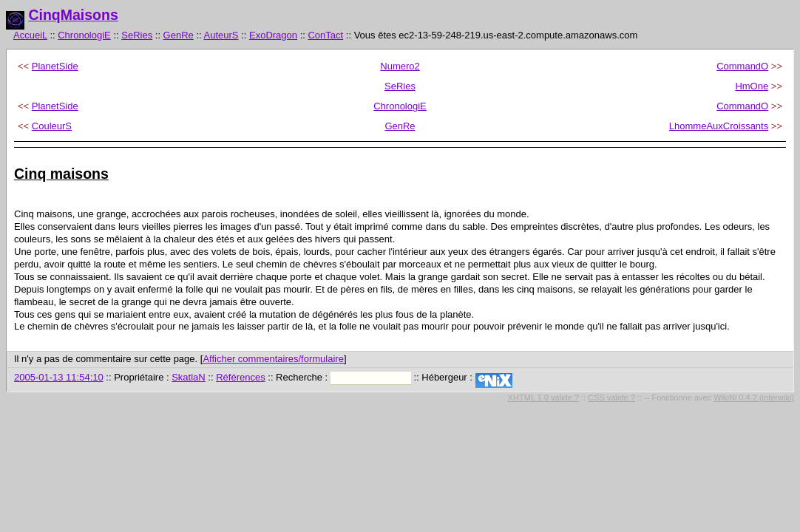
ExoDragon (273, 35)
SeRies (137, 35)
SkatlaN (189, 377)
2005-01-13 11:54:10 (59, 377)
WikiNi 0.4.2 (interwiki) (754, 398)
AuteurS (221, 35)
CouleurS (52, 126)
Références (240, 377)
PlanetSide (55, 66)
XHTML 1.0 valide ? (543, 398)
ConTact (325, 35)
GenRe (179, 35)
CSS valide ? (611, 398)
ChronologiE (84, 35)
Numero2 (400, 66)
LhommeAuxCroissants (719, 126)
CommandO (742, 66)
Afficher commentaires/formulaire (273, 359)
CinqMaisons (73, 15)
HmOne (752, 86)
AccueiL (30, 35)
